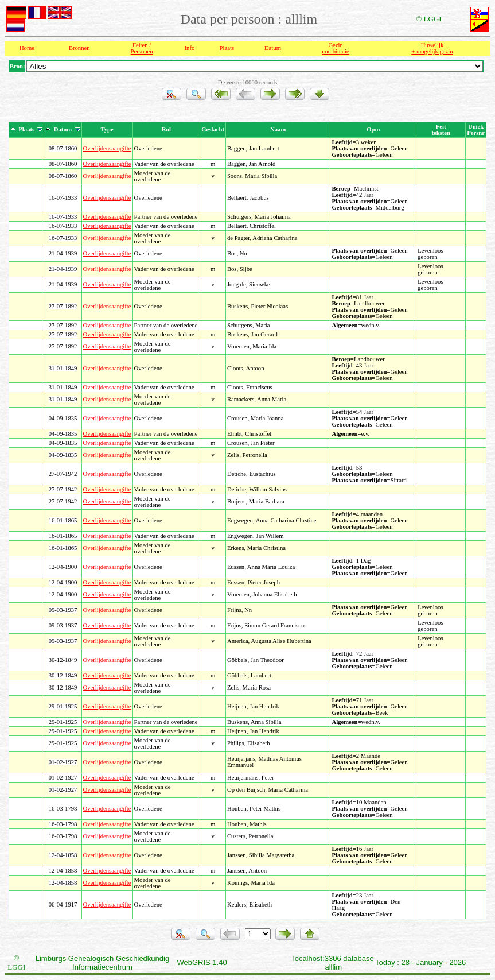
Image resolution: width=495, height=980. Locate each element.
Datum (273, 48)
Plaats (227, 48)
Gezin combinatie (335, 48)
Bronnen (79, 48)
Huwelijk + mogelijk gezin (432, 48)
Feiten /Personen (142, 48)
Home (27, 48)
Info (190, 48)
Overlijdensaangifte (107, 148)
